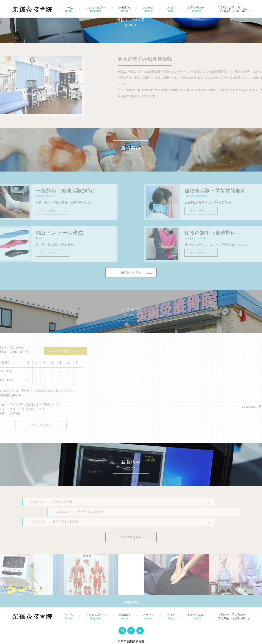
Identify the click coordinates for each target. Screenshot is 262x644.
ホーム (69, 9)
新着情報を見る (131, 536)
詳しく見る (34, 221)
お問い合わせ (196, 9)
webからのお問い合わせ (47, 350)
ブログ (171, 9)
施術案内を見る (131, 283)
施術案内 (124, 9)
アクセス (148, 9)
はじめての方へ (96, 9)
